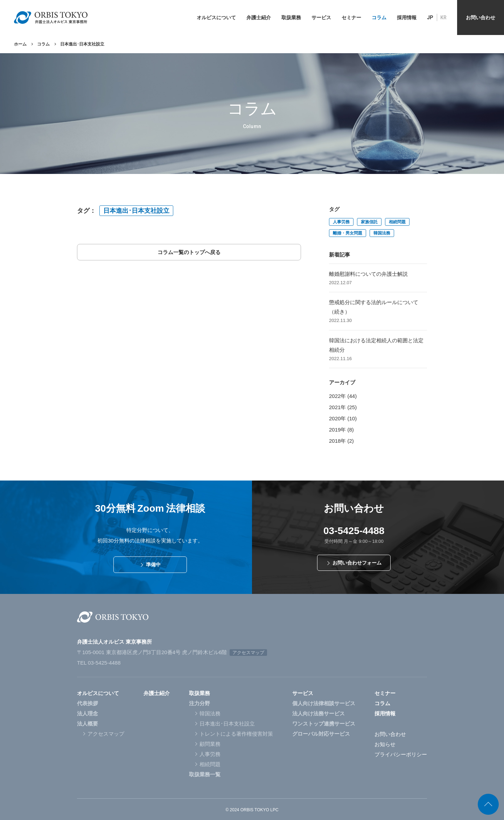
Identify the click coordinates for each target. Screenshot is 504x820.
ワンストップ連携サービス (324, 724)
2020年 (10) (343, 418)
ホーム (20, 44)
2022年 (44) (343, 396)
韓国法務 (382, 233)
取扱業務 (199, 693)
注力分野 (199, 703)
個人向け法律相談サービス (324, 703)
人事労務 (341, 222)
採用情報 (385, 713)
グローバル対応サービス (321, 734)
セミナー (385, 693)
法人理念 (87, 713)
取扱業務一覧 (205, 774)
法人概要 (87, 724)
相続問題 (397, 222)
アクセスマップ (248, 653)
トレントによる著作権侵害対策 (236, 734)
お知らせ (385, 744)
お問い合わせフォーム (357, 563)
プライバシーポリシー (401, 754)
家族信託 (369, 222)
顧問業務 (210, 744)
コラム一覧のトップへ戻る (189, 252)
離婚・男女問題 (348, 233)
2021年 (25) (343, 407)
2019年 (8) (341, 430)
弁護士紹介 (157, 693)
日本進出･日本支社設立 (136, 211)
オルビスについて (98, 693)
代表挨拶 (87, 703)
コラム (43, 44)
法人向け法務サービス (318, 713)
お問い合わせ (390, 734)
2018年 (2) (341, 441)
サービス (303, 693)
